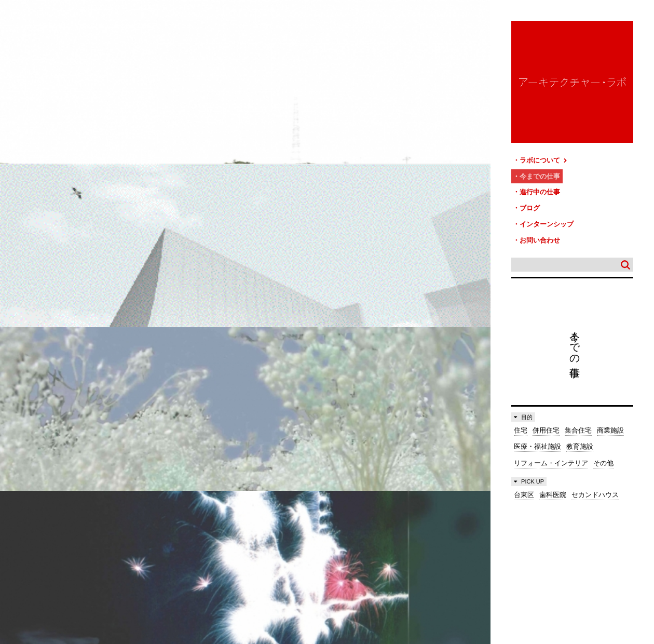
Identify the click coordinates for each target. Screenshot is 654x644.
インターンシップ (547, 219)
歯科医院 (553, 488)
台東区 (524, 488)
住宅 (521, 424)
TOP (642, 531)
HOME (15, 535)
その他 (603, 456)
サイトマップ (330, 535)
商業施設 (610, 424)
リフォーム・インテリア (551, 456)
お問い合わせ (540, 234)
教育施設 (580, 440)
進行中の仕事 (540, 189)
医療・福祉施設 (537, 440)
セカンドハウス (595, 488)
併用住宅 (546, 424)
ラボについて (544, 160)
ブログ (530, 204)
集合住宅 (578, 424)
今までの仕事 (540, 175)
